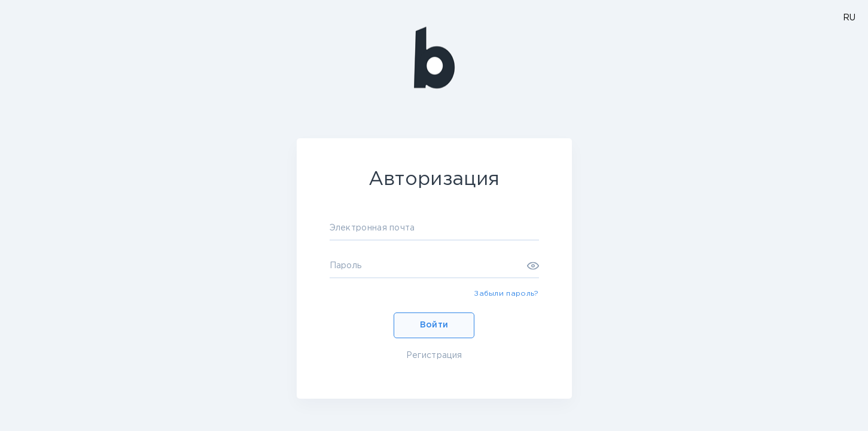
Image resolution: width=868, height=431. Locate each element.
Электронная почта (372, 228)
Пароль (346, 266)
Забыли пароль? (506, 294)
